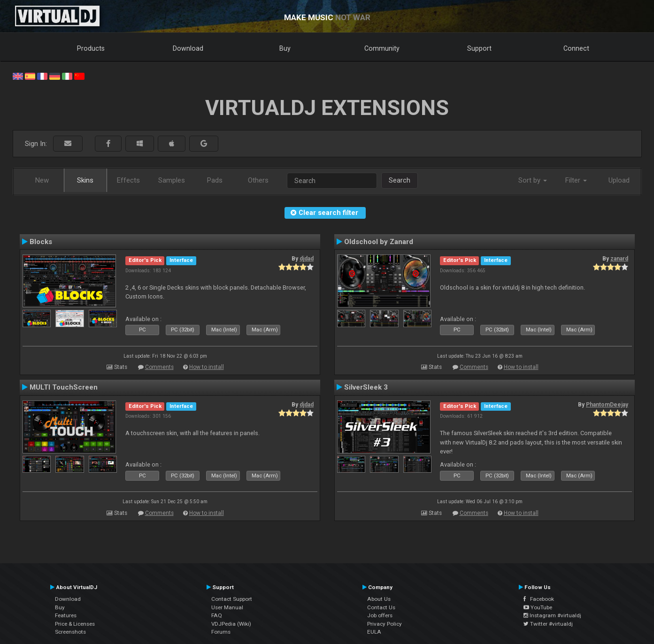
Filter (576, 180)
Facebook (539, 599)
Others (258, 180)
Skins (85, 180)
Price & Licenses (75, 624)
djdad (307, 259)
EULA (374, 632)
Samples (172, 180)
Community (382, 48)
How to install (207, 367)
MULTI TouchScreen (64, 387)
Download (188, 48)
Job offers (380, 615)
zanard (619, 259)
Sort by (533, 180)
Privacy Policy (385, 624)
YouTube (538, 607)
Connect (576, 48)
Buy (285, 48)
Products (91, 48)
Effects (128, 180)
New (42, 180)
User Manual (227, 607)
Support (479, 48)
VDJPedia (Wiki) (231, 624)
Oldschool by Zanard (379, 242)
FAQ (217, 615)
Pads (215, 180)
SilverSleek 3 (366, 387)
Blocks (41, 242)
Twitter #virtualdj (548, 624)
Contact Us (381, 607)
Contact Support (232, 599)
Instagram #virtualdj (552, 615)
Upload (619, 180)
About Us (379, 599)
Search (400, 180)
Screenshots (70, 632)
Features (66, 615)
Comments (159, 367)
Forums (221, 632)
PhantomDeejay (607, 405)
